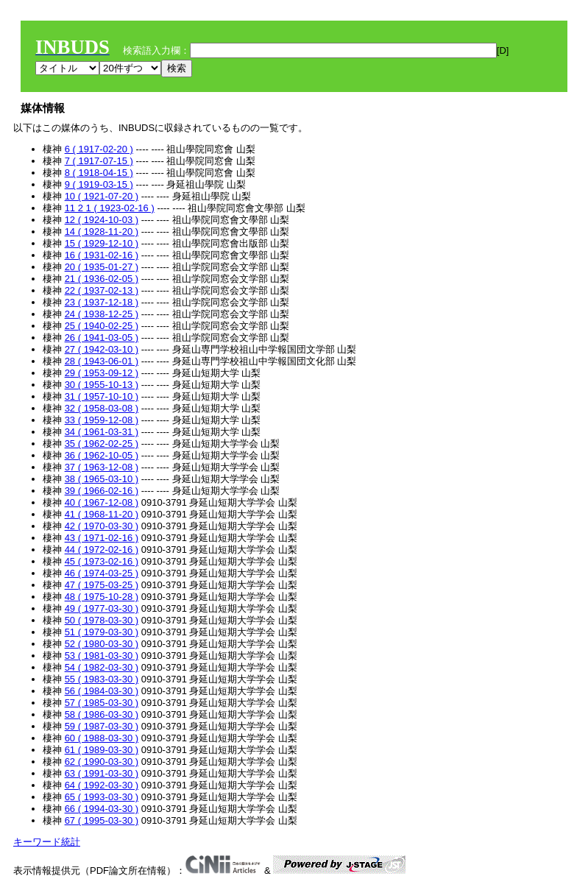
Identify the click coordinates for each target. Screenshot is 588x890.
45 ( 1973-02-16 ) (102, 561)
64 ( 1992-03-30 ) (102, 785)
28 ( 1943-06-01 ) (102, 361)
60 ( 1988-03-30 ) (102, 738)
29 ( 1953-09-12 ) (102, 373)
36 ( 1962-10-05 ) (102, 455)
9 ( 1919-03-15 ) (99, 184)
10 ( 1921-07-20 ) (102, 196)
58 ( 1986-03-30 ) (102, 714)
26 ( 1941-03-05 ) (102, 338)
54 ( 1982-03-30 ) (102, 667)
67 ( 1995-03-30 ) (102, 820)
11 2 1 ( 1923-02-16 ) (110, 208)
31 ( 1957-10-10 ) (102, 396)
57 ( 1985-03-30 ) (102, 703)
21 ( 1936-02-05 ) (102, 279)
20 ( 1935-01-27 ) (102, 267)
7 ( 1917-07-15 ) (99, 161)
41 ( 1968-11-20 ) (102, 514)
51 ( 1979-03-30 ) (102, 632)
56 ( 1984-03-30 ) (102, 691)
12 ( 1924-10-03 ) (102, 220)
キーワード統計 (47, 842)
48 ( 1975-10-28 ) (102, 597)
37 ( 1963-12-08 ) (102, 467)
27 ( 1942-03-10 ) (102, 349)
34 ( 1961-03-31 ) (102, 432)
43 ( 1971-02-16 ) (102, 538)
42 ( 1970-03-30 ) (102, 526)
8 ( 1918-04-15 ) (99, 173)
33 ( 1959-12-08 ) (102, 420)
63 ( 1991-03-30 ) (102, 773)
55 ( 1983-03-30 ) (102, 679)
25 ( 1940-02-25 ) (102, 326)
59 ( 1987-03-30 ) (102, 726)
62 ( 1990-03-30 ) (102, 762)
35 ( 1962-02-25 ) (102, 444)
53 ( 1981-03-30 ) (102, 656)
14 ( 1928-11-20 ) (102, 232)
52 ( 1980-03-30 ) (102, 644)
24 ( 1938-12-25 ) (102, 314)
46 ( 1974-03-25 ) (102, 573)
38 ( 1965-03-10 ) (102, 479)
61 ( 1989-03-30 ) (102, 750)
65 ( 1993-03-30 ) (102, 797)
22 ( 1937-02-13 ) (102, 290)
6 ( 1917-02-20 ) (99, 149)
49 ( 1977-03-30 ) (102, 608)
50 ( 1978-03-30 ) (102, 620)
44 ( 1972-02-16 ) (102, 550)
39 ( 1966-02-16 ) (102, 491)
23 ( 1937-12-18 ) (102, 302)
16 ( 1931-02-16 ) (102, 255)
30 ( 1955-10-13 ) (102, 385)
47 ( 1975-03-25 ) (102, 585)
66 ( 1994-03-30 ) (102, 809)
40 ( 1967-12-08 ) (102, 502)
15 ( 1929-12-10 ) (102, 243)
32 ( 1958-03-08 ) (102, 408)
